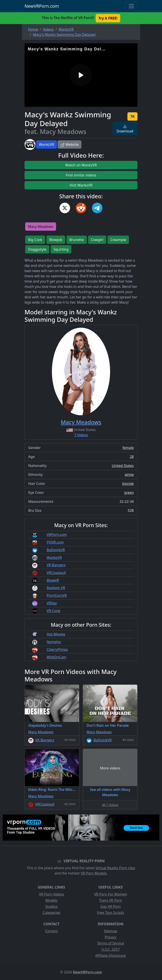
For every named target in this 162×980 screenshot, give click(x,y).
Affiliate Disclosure (110, 955)
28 (132, 457)
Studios (51, 906)
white (129, 475)
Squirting (61, 249)
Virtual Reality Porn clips (115, 868)
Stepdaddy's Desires (45, 725)
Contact (51, 931)
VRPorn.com (57, 535)
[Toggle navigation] (131, 6)
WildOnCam (56, 657)
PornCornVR (57, 595)
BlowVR (53, 580)
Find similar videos (81, 175)
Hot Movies (56, 634)
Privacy (110, 937)
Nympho (54, 642)
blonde (128, 484)
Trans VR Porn (111, 900)
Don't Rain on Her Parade (108, 725)
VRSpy (52, 603)
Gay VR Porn (111, 906)
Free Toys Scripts (111, 913)
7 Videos (81, 435)
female (128, 448)
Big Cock (35, 240)
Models (52, 900)
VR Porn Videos (51, 894)
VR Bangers (56, 565)
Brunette (77, 240)
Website (70, 144)
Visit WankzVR (81, 185)
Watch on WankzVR (81, 165)
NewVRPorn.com (42, 6)
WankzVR (47, 144)
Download (125, 129)
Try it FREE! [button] (108, 18)
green (129, 493)
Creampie (118, 240)
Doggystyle (37, 249)
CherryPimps (57, 649)
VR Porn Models (94, 873)
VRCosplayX (56, 573)
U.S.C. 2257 (110, 949)
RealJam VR (56, 588)
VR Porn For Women (111, 894)
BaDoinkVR (56, 550)
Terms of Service (111, 943)
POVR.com (55, 542)
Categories (52, 913)
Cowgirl (97, 240)
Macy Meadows (41, 227)
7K (132, 116)
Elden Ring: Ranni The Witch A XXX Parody (63, 790)
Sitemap (111, 931)
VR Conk (53, 611)
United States (123, 466)
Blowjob (56, 240)
